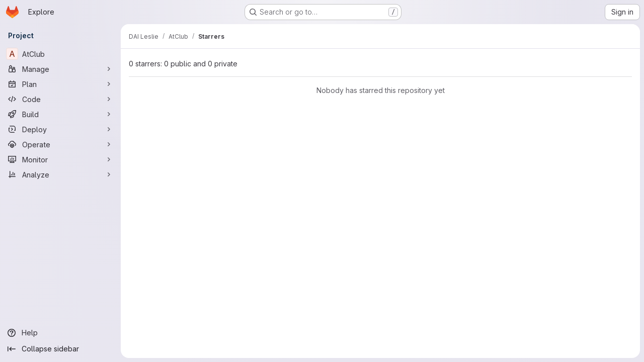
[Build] (60, 114)
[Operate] (60, 144)
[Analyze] (60, 174)
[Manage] (60, 69)
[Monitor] (60, 159)
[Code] (60, 99)
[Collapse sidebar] (60, 349)
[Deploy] (60, 129)
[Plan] (60, 84)
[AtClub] (60, 54)
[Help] (60, 333)
